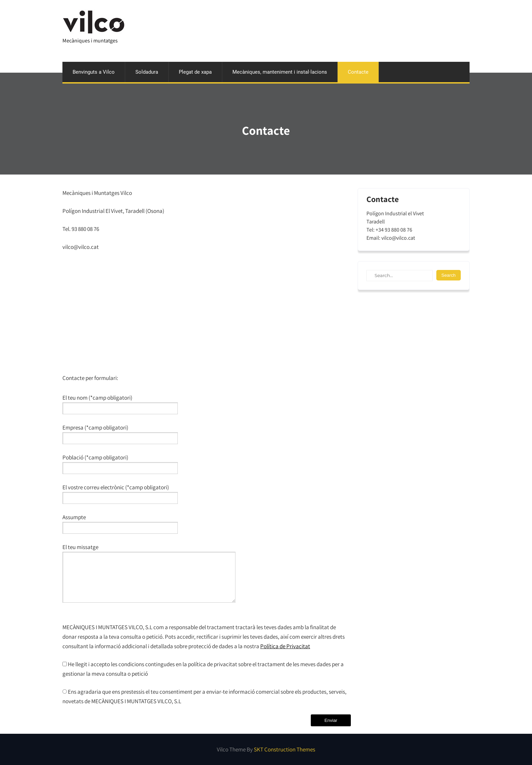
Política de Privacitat (285, 646)
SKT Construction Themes (284, 749)
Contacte (358, 72)
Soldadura (147, 72)
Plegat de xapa (195, 72)
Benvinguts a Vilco (94, 72)
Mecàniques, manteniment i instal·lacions (280, 72)
